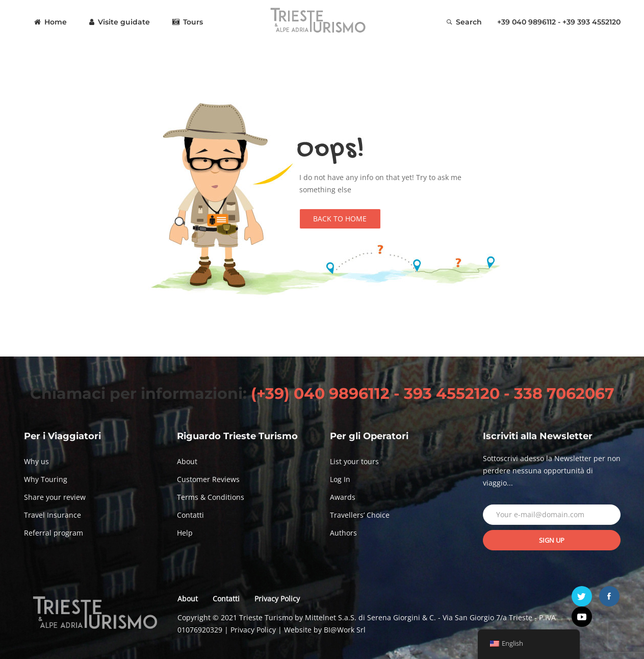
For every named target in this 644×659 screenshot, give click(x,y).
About (187, 461)
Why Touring (46, 479)
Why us (36, 461)
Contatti (190, 515)
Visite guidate (120, 22)
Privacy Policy (277, 599)
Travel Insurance (53, 515)
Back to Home (340, 219)
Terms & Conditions (211, 497)
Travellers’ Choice (360, 515)
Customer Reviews (208, 479)
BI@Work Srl (345, 630)
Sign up (552, 540)
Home (50, 22)
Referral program (54, 533)
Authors (343, 533)
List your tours (354, 461)
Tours (188, 22)
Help (185, 533)
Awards (343, 497)
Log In (340, 479)
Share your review (55, 497)
